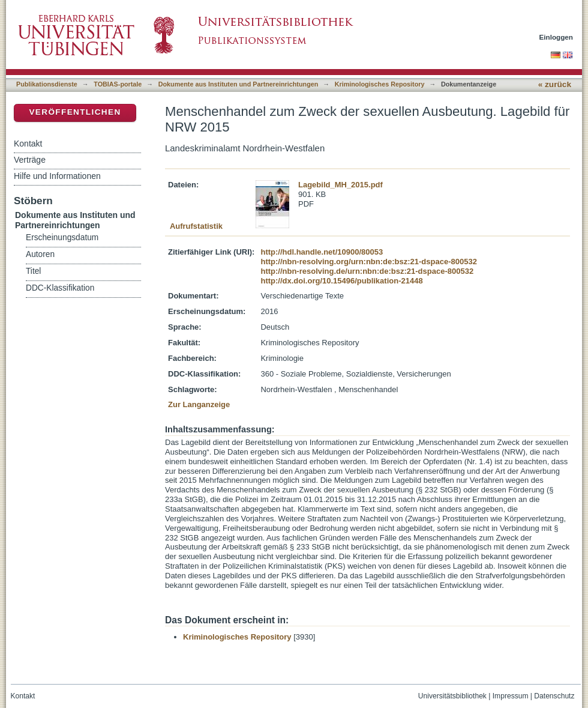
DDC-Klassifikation (60, 288)
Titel (33, 271)
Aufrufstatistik (196, 226)
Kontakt (28, 144)
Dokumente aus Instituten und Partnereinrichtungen (238, 84)
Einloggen (556, 37)
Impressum (511, 696)
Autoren (40, 254)
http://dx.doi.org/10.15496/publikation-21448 (341, 281)
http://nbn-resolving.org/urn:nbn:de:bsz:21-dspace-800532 (368, 262)
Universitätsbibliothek (452, 696)
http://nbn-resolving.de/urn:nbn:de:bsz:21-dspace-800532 (367, 271)
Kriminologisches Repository (380, 84)
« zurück (555, 84)
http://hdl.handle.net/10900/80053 (322, 252)
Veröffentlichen (75, 112)
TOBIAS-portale (118, 84)
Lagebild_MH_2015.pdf (340, 185)
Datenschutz (554, 696)
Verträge (30, 160)
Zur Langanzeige (199, 404)
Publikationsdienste (47, 84)
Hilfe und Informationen (57, 176)
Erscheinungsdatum (62, 238)
